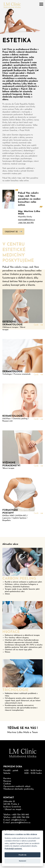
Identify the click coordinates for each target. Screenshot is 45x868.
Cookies (7, 784)
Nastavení (22, 861)
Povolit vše (22, 855)
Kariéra (7, 779)
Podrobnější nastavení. (13, 849)
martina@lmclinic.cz (26, 220)
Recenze (7, 781)
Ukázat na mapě (13, 809)
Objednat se (11, 232)
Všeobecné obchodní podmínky (19, 789)
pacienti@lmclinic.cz (21, 823)
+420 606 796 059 (20, 817)
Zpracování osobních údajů (17, 786)
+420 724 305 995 (26, 223)
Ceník (36, 325)
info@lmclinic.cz (19, 820)
